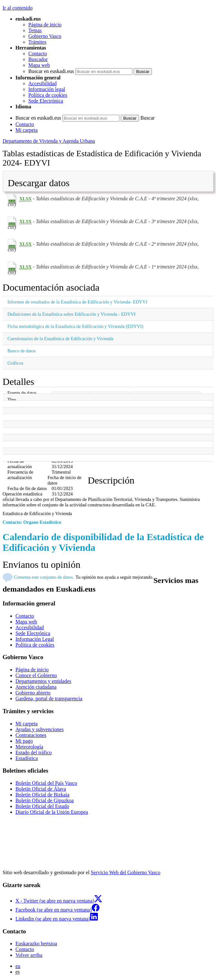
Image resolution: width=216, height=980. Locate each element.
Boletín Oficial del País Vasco (46, 783)
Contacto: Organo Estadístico (32, 522)
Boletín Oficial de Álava (41, 789)
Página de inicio (45, 25)
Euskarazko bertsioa (36, 944)
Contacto (38, 54)
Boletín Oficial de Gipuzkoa (45, 800)
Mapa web (39, 65)
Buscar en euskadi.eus (51, 71)
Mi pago (24, 741)
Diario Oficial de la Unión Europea (52, 812)
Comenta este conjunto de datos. (44, 577)
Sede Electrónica (46, 101)
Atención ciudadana (36, 687)
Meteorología (29, 747)
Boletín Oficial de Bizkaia (42, 795)
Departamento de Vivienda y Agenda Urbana (49, 141)
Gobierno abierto (33, 693)
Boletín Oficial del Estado (42, 806)
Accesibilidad (42, 83)
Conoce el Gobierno (36, 675)
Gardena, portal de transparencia (49, 699)
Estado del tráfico (34, 753)
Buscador (38, 59)
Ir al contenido (18, 8)
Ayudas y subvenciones (40, 729)
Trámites (37, 42)
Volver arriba (29, 955)
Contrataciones (31, 735)
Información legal (47, 89)
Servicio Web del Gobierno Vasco (126, 872)
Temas (35, 30)
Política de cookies (48, 95)
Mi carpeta (27, 130)
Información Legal (35, 639)
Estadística (27, 758)
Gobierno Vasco (45, 36)
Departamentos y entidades (43, 681)
